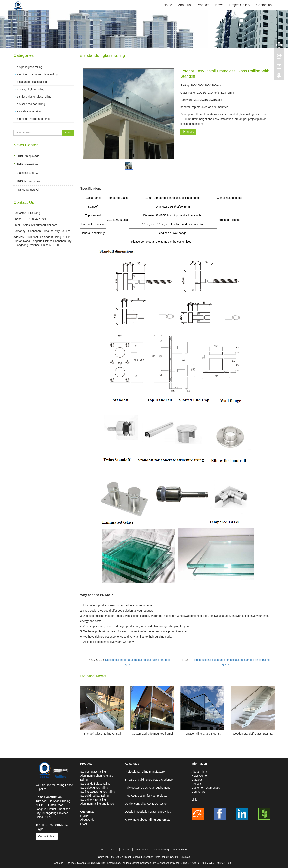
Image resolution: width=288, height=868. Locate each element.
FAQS (84, 824)
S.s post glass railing (93, 772)
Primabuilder (180, 849)
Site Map (185, 857)
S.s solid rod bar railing (94, 796)
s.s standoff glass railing (32, 82)
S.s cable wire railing (93, 800)
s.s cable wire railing (30, 111)
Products (203, 5)
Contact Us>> (47, 836)
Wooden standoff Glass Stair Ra (252, 734)
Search (68, 133)
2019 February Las (28, 181)
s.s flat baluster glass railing (34, 97)
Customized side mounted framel (152, 734)
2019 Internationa (27, 164)
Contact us (264, 5)
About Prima (199, 772)
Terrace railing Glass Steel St (202, 734)
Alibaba (113, 849)
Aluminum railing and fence (97, 804)
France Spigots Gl (28, 190)
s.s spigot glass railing (31, 89)
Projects (197, 784)
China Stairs (142, 849)
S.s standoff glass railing (95, 784)
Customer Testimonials (206, 788)
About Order (88, 820)
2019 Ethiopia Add (28, 156)
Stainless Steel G (27, 173)
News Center (200, 776)
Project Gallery (240, 5)
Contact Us (198, 792)
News (219, 5)
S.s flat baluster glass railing (98, 792)
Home (168, 5)
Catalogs (197, 780)
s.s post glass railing (30, 67)
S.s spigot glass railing (94, 788)
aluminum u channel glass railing (37, 74)
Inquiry (188, 132)
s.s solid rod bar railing (31, 104)
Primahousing (161, 849)
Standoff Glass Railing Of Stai (102, 734)
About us (184, 5)
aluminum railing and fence (34, 119)
